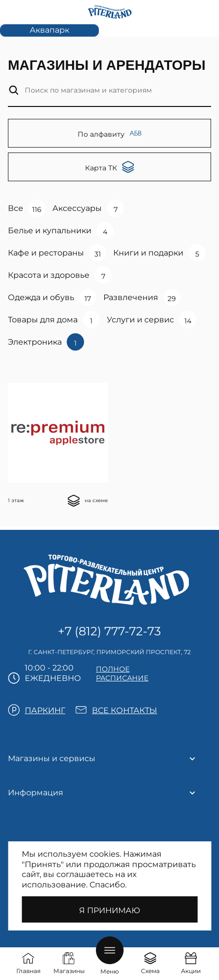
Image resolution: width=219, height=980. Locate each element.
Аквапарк (49, 30)
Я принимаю (109, 910)
